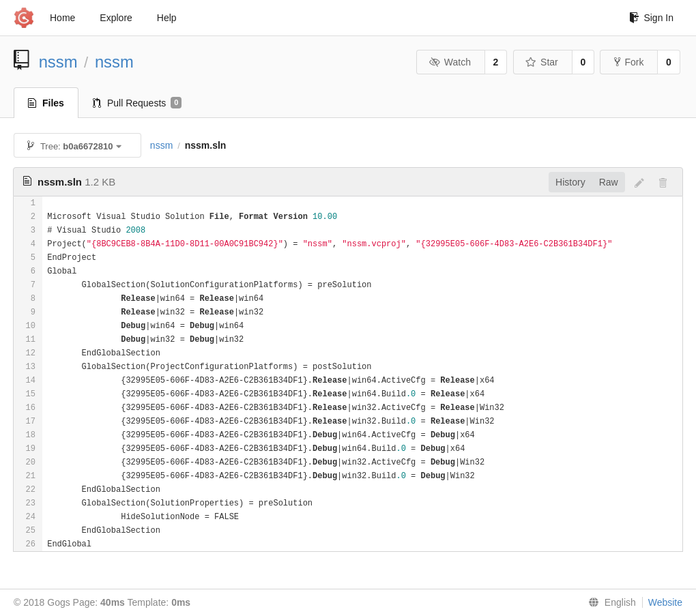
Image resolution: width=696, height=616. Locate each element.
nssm (58, 62)
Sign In (651, 18)
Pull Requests (137, 103)
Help (167, 18)
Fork (629, 62)
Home (62, 18)
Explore (116, 18)
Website (665, 602)
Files (46, 103)
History (570, 182)
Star (542, 62)
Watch (450, 62)
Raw (609, 182)
